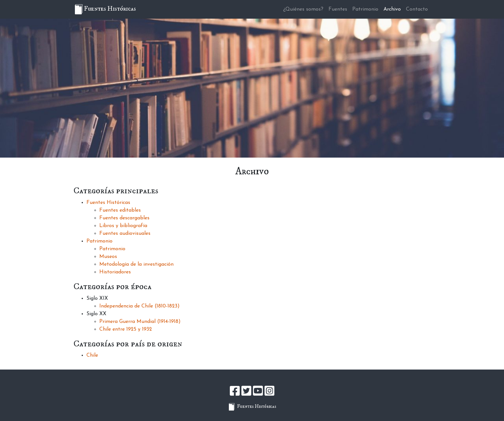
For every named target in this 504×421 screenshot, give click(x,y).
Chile (92, 355)
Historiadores (115, 272)
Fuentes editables (120, 210)
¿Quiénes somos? (303, 9)
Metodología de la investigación (136, 264)
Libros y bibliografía (123, 226)
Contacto (417, 9)
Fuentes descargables (124, 218)
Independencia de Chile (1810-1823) (139, 306)
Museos (108, 257)
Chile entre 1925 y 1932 (126, 329)
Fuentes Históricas (108, 203)
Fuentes (338, 9)
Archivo (392, 9)
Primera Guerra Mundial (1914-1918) (140, 322)
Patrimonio (365, 9)
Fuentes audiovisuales (125, 233)
